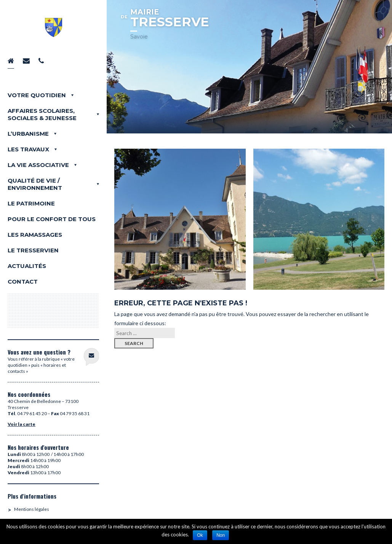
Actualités (27, 266)
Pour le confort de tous (52, 219)
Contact (23, 282)
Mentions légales (32, 509)
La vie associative (38, 165)
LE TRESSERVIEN (33, 250)
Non (221, 535)
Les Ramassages (35, 235)
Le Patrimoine (31, 203)
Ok (200, 535)
